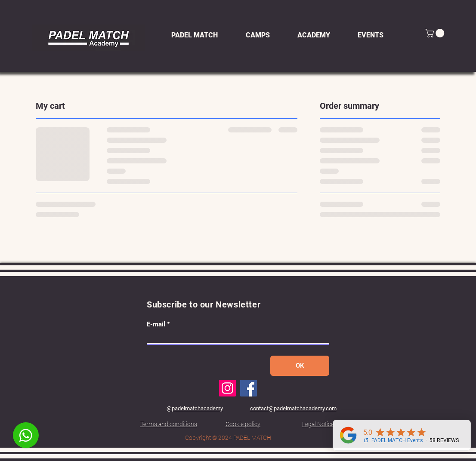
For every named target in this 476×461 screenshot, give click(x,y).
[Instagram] (227, 388)
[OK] (300, 366)
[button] (436, 33)
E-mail (156, 324)
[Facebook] (249, 388)
